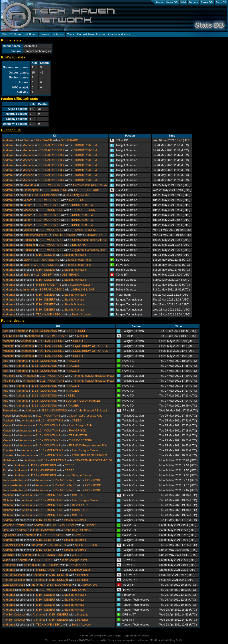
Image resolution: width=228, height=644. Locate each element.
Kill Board (30, 34)
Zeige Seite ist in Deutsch (136, 636)
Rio (5, 465)
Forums (193, 2)
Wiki (183, 2)
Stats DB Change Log (90, 636)
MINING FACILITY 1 (49, 285)
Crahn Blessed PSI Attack (92, 411)
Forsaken (9, 450)
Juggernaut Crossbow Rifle (89, 250)
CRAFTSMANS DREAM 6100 (93, 460)
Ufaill (6, 530)
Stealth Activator (74, 300)
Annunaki (28, 290)
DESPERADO (69, 140)
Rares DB (207, 2)
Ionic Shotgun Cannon (86, 450)
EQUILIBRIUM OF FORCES (91, 346)
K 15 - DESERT (43, 275)
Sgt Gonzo (9, 535)
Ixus (5, 331)
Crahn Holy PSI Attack (77, 530)
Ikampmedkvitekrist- (36, 235)
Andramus (9, 140)
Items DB (172, 2)
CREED (78, 341)
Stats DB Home (12, 34)
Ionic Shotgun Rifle (77, 195)
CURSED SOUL (76, 331)
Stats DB (221, 2)
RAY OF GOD (78, 200)
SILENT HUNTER (86, 545)
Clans (70, 34)
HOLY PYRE (93, 480)
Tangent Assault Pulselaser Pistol (94, 376)
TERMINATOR (78, 435)
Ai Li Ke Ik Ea (11, 336)
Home (160, 2)
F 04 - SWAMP (43, 140)
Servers (44, 34)
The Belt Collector (14, 575)
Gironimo (9, 555)
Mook (27, 260)
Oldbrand (29, 240)
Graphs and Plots (119, 34)
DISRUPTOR (94, 235)
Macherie (28, 145)
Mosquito (83, 336)
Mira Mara (30, 185)
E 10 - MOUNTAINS (55, 190)
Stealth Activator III (81, 285)
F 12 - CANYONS (44, 530)
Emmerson (10, 565)
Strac (27, 140)
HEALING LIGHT (84, 290)
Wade (6, 560)
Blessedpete (31, 190)
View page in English (112, 636)
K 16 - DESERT (46, 255)
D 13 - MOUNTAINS (52, 185)
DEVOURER (80, 505)
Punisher (90, 525)
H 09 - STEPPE (44, 560)
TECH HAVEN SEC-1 (49, 315)
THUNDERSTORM (85, 145)
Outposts (58, 34)
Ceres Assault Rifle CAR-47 (90, 185)
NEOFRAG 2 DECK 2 (51, 145)
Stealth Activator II (75, 255)
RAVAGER (72, 361)
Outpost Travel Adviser (91, 34)
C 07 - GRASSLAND (47, 260)
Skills (27, 275)
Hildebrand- (10, 460)
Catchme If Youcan (15, 525)
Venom (28, 200)
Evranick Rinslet (13, 545)
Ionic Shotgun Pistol (74, 560)
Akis (26, 195)
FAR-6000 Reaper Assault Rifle (88, 446)
